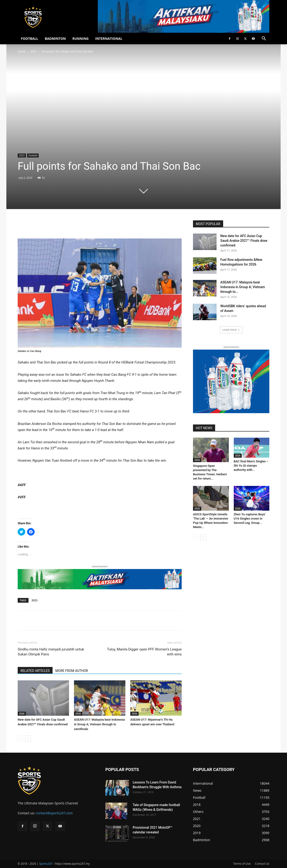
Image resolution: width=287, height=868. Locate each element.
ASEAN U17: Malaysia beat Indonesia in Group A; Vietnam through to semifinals (99, 724)
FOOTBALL (30, 38)
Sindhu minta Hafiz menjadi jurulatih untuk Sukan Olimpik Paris (51, 652)
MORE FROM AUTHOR (72, 671)
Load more (231, 330)
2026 (22, 714)
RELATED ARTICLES (35, 671)
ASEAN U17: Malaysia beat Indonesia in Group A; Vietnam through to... (243, 287)
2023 (33, 51)
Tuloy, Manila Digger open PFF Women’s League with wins (144, 652)
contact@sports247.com (54, 813)
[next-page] (28, 738)
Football (33, 155)
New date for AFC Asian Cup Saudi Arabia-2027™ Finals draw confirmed (244, 241)
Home (22, 51)
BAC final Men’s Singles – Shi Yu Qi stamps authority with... (251, 466)
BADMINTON (55, 38)
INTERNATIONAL (109, 38)
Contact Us (262, 864)
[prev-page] (21, 738)
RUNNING (80, 38)
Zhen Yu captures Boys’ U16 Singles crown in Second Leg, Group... (250, 519)
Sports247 (46, 864)
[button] (264, 39)
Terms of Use (242, 864)
